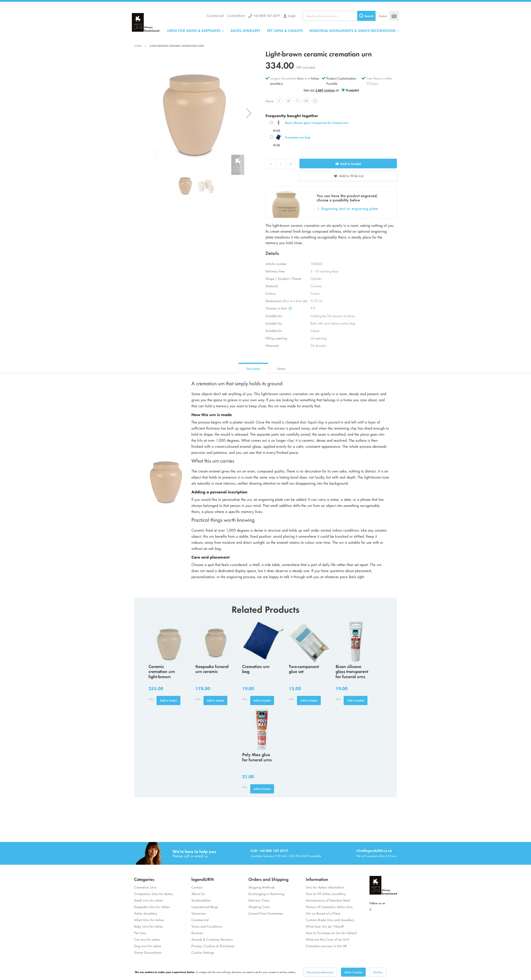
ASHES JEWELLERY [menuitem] (246, 30)
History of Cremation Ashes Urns (329, 907)
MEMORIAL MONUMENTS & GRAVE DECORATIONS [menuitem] (352, 30)
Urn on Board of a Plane (323, 913)
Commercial (215, 15)
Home (138, 46)
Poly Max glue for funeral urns (257, 757)
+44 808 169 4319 (266, 15)
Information (317, 879)
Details (281, 369)
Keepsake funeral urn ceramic (212, 669)
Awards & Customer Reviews (212, 939)
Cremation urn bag (298, 137)
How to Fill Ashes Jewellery (326, 894)
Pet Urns (140, 933)
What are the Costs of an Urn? (327, 939)
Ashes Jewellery (146, 913)
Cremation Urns (145, 887)
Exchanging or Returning (266, 894)
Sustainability (201, 900)
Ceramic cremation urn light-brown (162, 671)
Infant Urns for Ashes (149, 920)
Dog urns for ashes (148, 946)
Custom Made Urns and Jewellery (330, 920)
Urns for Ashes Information (325, 887)
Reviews (197, 933)
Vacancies (199, 913)
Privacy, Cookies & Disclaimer (213, 946)
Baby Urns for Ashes (149, 926)
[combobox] (339, 16)
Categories (144, 879)
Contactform (236, 15)
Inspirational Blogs (205, 907)
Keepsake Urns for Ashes (152, 907)
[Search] (366, 16)
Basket (383, 16)
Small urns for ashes (148, 900)
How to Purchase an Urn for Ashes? (331, 933)
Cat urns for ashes (147, 939)
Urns (301, 78)
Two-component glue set (304, 669)
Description (253, 369)
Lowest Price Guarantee (266, 913)
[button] (249, 113)
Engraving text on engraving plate (350, 208)
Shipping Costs (259, 907)
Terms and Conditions (207, 926)
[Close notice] (525, 977)
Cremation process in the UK (326, 946)
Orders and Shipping (268, 879)
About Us (198, 894)
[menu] (283, 30)
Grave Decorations (148, 952)
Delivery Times (259, 900)
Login (292, 15)
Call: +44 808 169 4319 (269, 850)
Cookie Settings (203, 952)
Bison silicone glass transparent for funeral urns (317, 123)
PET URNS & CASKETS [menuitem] (285, 30)
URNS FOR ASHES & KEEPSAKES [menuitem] (194, 30)
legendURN (203, 879)
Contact (197, 887)
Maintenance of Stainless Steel (328, 900)
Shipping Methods (262, 887)
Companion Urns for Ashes (153, 894)
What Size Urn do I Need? (325, 926)
